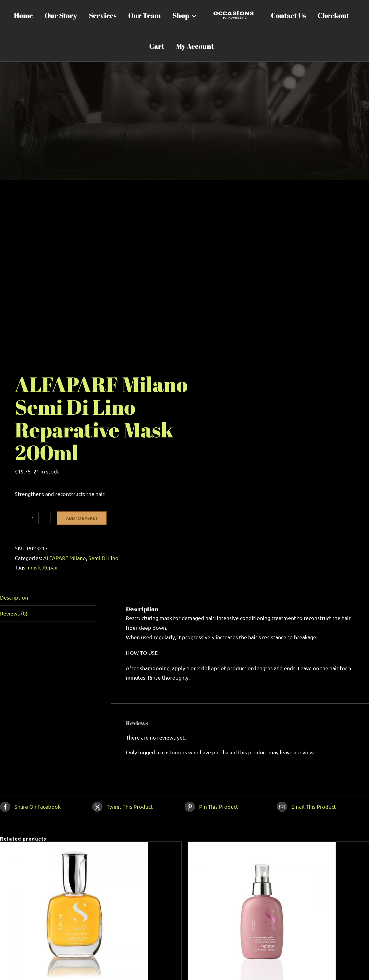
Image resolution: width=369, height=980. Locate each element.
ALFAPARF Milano (65, 558)
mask (34, 567)
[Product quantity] (33, 518)
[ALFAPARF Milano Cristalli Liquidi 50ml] (74, 846)
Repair (50, 567)
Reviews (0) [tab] (14, 613)
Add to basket (82, 518)
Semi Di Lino (103, 558)
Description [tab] (14, 597)
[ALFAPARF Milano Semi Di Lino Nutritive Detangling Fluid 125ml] (262, 846)
